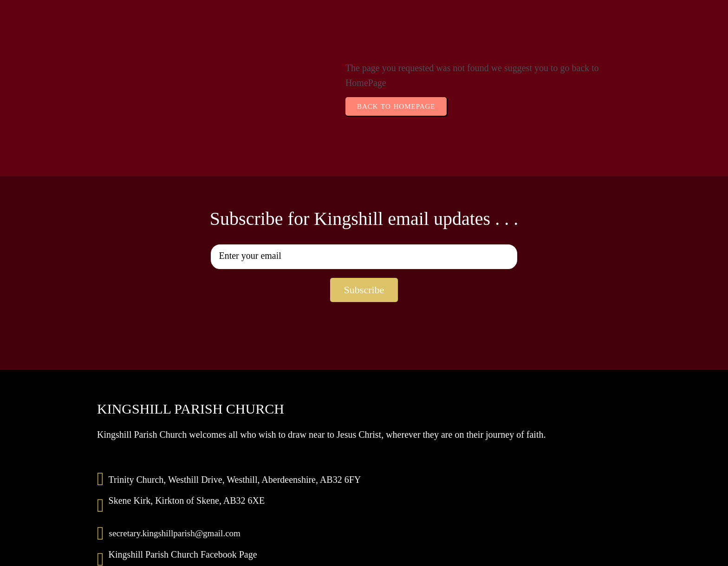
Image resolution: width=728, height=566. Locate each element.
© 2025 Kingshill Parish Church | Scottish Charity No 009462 (364, 555)
